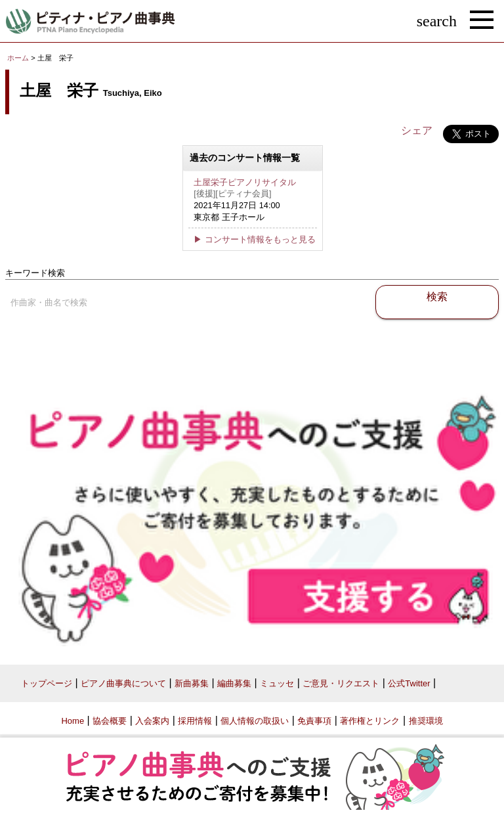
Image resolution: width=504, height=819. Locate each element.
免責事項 (314, 721)
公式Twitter (409, 683)
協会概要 (110, 721)
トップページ (47, 683)
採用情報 (195, 721)
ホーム (18, 58)
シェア (417, 130)
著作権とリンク (370, 721)
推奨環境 (426, 721)
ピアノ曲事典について (123, 683)
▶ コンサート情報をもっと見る (255, 239)
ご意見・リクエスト (341, 683)
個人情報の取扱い (255, 721)
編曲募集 (234, 683)
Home (73, 721)
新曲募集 (192, 683)
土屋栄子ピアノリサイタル (245, 182)
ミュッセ (277, 683)
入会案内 (152, 721)
